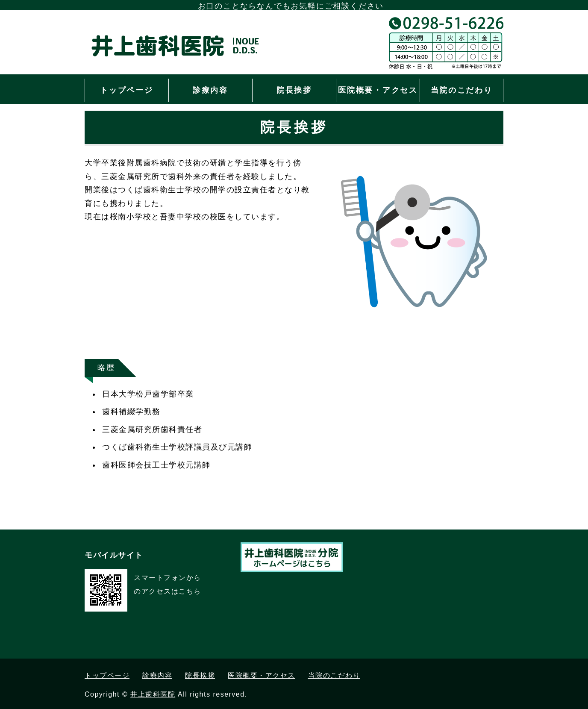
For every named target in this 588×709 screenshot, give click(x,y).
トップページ (126, 90)
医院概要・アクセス (378, 90)
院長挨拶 (294, 90)
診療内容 (210, 90)
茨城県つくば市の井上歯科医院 (185, 56)
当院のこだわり (462, 90)
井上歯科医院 (153, 694)
